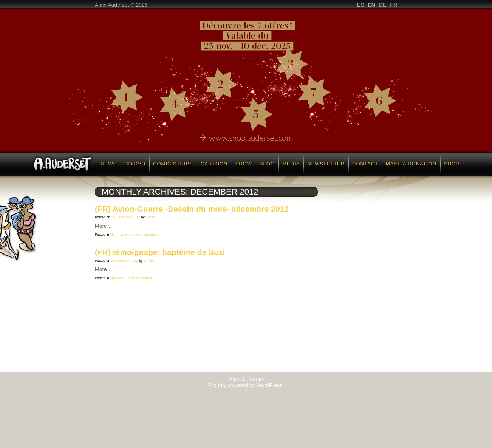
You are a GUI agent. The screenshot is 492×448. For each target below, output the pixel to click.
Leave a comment (144, 235)
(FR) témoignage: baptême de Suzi (160, 252)
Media (291, 164)
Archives (117, 278)
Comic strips (173, 164)
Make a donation (411, 164)
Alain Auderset (246, 379)
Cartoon (214, 164)
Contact (365, 164)
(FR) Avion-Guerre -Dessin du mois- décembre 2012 (192, 209)
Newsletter (326, 164)
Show (244, 164)
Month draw (119, 235)
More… (104, 226)
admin (150, 217)
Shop (452, 164)
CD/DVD (135, 164)
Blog (267, 164)
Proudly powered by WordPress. (246, 385)
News (109, 164)
